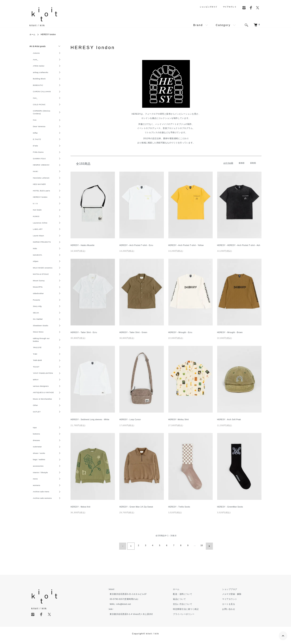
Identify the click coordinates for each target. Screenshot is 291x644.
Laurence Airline (38, 234)
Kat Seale (34, 220)
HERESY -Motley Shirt (180, 424)
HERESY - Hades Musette (84, 245)
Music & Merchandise (40, 422)
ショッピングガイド (209, 7)
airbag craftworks (38, 74)
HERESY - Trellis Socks (180, 511)
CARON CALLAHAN (40, 94)
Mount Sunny (36, 296)
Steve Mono (36, 350)
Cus (31, 125)
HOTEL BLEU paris (39, 200)
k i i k (32, 214)
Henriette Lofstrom (39, 186)
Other (32, 429)
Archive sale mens (39, 520)
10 (201, 550)
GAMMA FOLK (37, 166)
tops (32, 452)
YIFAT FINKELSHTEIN (41, 395)
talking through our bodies (39, 359)
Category (223, 25)
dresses (33, 465)
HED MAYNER (37, 193)
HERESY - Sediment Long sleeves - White (92, 424)
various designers (38, 408)
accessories (36, 493)
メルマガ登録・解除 (235, 597)
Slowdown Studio (38, 343)
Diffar (32, 138)
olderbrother (36, 309)
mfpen (33, 275)
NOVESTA (35, 268)
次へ (208, 550)
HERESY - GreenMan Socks (231, 511)
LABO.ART (35, 241)
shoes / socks (36, 479)
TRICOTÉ (34, 367)
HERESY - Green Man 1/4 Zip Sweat (138, 511)
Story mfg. (35, 323)
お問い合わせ (232, 612)
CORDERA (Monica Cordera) (39, 116)
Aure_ (32, 60)
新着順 (253, 163)
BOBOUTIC (35, 87)
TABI (32, 374)
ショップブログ (233, 592)
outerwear (35, 472)
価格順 (242, 163)
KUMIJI (33, 227)
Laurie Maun (36, 248)
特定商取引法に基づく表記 (196, 612)
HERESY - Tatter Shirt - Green (135, 336)
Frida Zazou (36, 159)
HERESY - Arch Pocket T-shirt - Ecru (138, 245)
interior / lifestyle (38, 499)
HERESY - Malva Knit (81, 511)
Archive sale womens (40, 527)
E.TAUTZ (34, 145)
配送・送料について (193, 597)
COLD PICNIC (37, 108)
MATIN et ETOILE (39, 289)
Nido (32, 262)
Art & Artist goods (37, 46)
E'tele (32, 152)
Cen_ (32, 101)
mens (32, 506)
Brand (198, 25)
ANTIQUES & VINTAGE (41, 415)
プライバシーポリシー (194, 617)
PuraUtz (34, 316)
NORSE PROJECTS (40, 255)
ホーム (33, 34)
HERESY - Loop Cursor (131, 424)
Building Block (37, 81)
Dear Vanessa (37, 132)
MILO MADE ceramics (41, 282)
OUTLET (34, 435)
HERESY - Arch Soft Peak (230, 424)
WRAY (33, 401)
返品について (190, 602)
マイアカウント (230, 7)
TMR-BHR (35, 381)
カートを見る (232, 607)
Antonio (33, 53)
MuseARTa (35, 302)
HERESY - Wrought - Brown (231, 336)
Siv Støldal (35, 337)
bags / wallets (36, 486)
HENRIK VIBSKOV (39, 173)
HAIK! (32, 179)
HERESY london (51, 34)
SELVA (33, 330)
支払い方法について (193, 607)
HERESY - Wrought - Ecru (182, 336)
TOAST (33, 388)
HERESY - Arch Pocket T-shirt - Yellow (188, 245)
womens (34, 513)
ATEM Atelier (36, 67)
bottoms (33, 458)
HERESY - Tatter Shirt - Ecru (85, 336)
